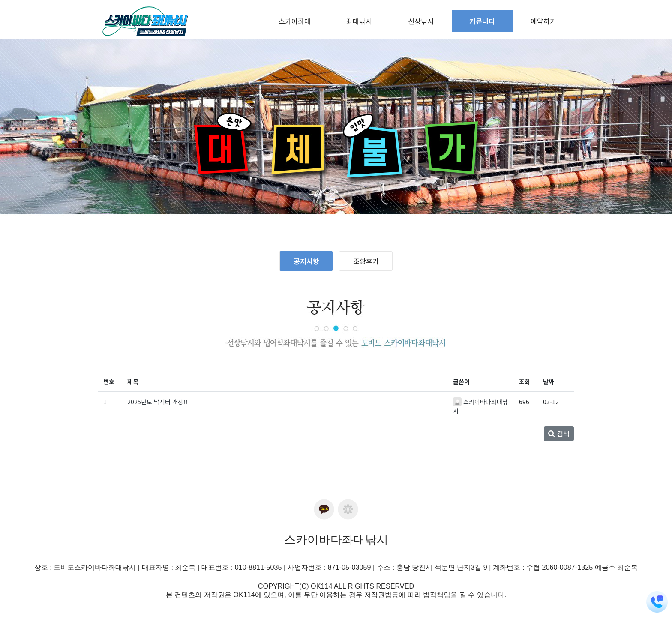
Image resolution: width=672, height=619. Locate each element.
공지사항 (306, 261)
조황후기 (366, 261)
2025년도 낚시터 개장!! (157, 402)
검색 (559, 433)
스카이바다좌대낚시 (336, 540)
